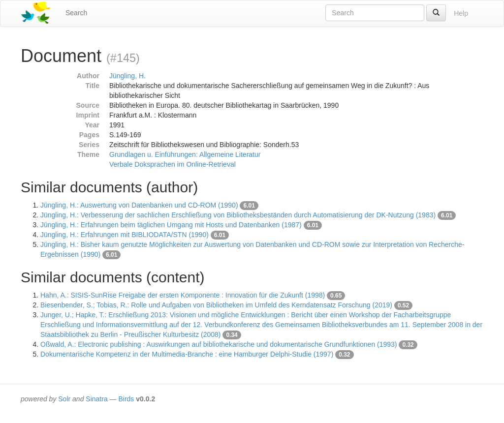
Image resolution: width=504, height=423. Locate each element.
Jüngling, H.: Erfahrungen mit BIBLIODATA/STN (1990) (125, 235)
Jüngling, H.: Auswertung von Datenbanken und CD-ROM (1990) (139, 205)
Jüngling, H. (127, 76)
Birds (126, 399)
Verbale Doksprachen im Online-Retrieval (173, 164)
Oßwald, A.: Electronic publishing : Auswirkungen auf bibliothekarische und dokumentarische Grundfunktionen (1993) (219, 344)
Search (76, 13)
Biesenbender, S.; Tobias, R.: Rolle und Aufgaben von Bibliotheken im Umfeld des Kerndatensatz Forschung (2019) (216, 305)
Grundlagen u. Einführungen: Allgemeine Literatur (185, 154)
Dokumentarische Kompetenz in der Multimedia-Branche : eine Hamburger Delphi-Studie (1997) (187, 354)
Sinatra (96, 399)
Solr (64, 399)
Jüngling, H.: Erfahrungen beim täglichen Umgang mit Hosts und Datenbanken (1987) (171, 225)
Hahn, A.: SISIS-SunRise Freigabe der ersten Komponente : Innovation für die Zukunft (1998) (183, 295)
